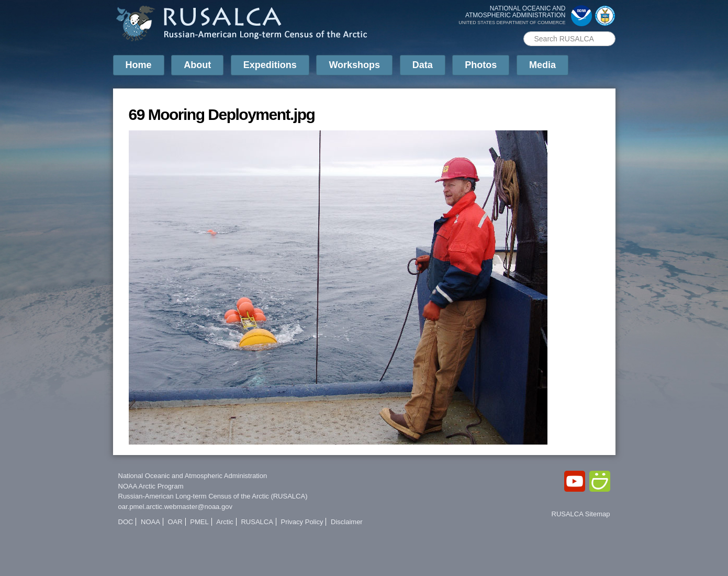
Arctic (225, 522)
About (197, 65)
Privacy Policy (302, 522)
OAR (175, 522)
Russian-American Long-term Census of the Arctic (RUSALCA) (213, 496)
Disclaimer (347, 522)
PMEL (199, 522)
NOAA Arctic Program (151, 486)
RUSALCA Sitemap (581, 514)
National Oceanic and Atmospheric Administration (193, 476)
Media (542, 65)
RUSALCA (257, 522)
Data (423, 65)
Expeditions (270, 65)
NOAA (150, 522)
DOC (126, 522)
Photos (481, 65)
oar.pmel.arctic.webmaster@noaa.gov (175, 507)
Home (139, 65)
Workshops (354, 65)
